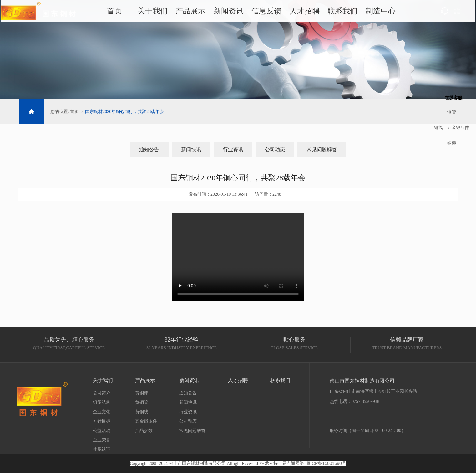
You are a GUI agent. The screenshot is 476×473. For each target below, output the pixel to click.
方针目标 (102, 421)
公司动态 (275, 149)
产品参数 (144, 431)
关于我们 (157, 12)
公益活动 (102, 431)
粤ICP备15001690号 (326, 463)
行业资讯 (233, 149)
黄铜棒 (142, 393)
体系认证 (102, 449)
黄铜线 (142, 412)
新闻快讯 (191, 149)
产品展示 (193, 12)
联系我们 (337, 12)
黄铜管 (142, 402)
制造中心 (372, 12)
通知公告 (149, 149)
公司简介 (102, 393)
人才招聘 (301, 12)
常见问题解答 (322, 149)
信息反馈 (265, 12)
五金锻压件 (146, 421)
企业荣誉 (102, 440)
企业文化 (102, 412)
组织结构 (102, 402)
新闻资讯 (229, 12)
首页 (122, 12)
